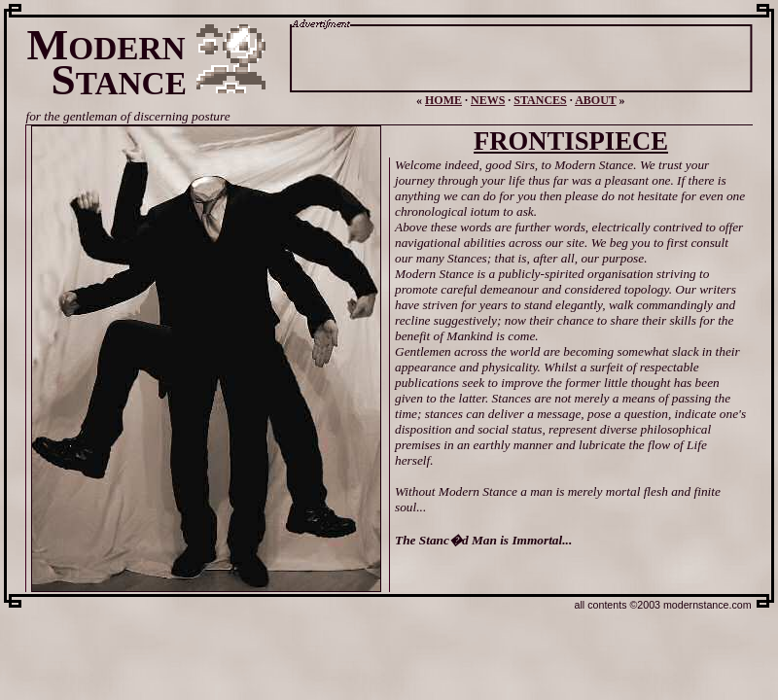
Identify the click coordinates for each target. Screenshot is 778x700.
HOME (443, 100)
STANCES (540, 100)
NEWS (488, 100)
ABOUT (595, 100)
